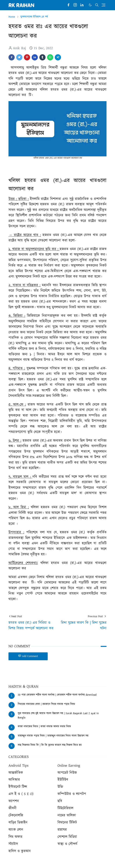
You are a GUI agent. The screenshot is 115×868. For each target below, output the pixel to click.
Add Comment (28, 656)
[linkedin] (82, 5)
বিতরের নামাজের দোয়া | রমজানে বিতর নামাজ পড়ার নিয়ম (46, 704)
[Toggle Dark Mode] (90, 5)
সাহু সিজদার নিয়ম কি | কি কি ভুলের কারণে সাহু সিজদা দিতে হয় (50, 745)
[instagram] (75, 5)
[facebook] (68, 5)
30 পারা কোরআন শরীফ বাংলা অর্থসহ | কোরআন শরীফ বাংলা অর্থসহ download (57, 695)
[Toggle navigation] (103, 5)
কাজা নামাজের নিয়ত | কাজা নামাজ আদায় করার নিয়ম (44, 726)
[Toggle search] (97, 5)
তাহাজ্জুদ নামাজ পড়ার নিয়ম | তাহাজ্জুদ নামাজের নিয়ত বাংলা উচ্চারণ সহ (53, 736)
